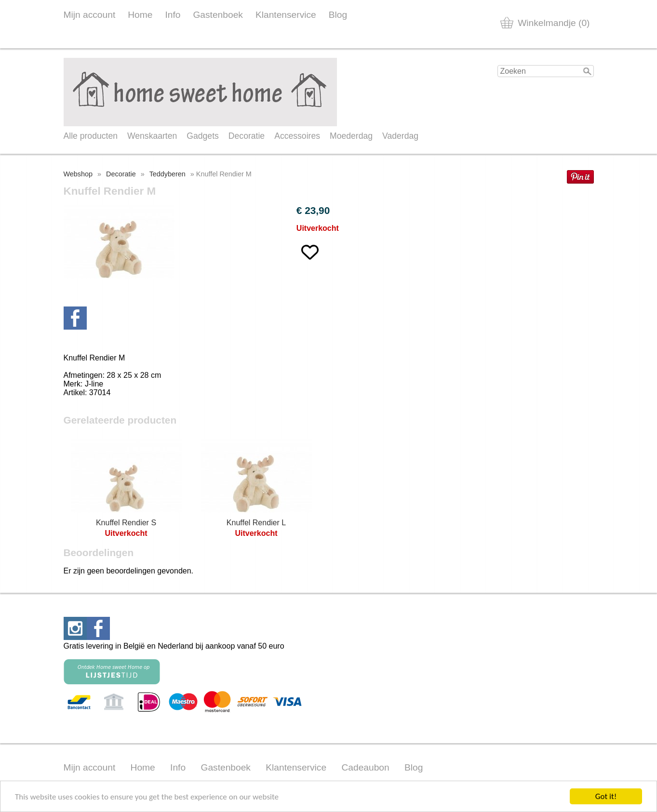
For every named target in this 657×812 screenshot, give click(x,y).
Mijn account (90, 15)
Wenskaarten (152, 136)
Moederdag (351, 136)
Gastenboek (218, 15)
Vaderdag (400, 136)
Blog (338, 15)
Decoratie (247, 136)
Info (173, 15)
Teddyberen (168, 174)
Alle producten (91, 136)
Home (140, 15)
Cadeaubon (365, 767)
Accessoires (297, 136)
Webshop (78, 174)
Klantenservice (286, 15)
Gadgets (203, 136)
